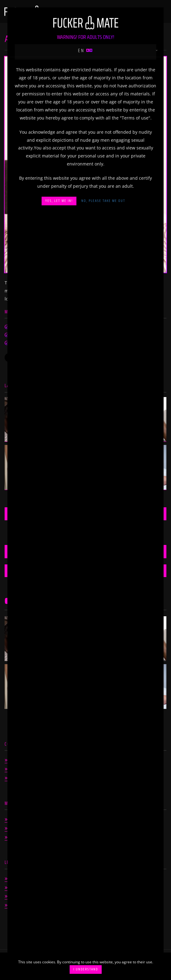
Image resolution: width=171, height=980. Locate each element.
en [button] (86, 50)
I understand (86, 969)
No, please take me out (103, 201)
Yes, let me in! (59, 201)
